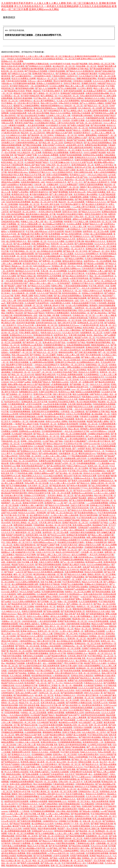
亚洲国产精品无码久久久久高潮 (80, 407)
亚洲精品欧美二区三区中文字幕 (90, 323)
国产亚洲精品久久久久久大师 (66, 399)
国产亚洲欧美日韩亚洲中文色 (76, 387)
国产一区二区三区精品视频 (90, 550)
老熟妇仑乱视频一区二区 (89, 762)
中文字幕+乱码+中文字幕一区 (17, 515)
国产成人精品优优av (99, 313)
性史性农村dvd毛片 (12, 402)
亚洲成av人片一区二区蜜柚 (12, 61)
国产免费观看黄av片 (42, 246)
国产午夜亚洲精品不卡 (53, 111)
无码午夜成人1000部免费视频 (14, 846)
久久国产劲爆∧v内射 (28, 540)
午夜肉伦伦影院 (59, 76)
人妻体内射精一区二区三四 (46, 325)
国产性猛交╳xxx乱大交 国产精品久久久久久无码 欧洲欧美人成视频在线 (34, 572)
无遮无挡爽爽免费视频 (106, 446)
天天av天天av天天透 (26, 325)
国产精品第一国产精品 (48, 858)
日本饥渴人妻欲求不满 (52, 451)
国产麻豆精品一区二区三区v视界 (96, 330)
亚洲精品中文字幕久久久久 (40, 172)
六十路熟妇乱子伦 (49, 150)
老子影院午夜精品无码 (19, 86)
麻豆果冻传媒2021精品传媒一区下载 (41, 214)
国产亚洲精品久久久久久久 (19, 755)
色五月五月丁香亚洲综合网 (13, 165)
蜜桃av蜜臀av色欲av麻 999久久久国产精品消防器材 (29, 384)
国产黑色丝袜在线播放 (101, 592)
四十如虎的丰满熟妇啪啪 (80, 826)
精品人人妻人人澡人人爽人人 (42, 283)
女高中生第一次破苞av (31, 150)
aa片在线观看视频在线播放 (63, 199)
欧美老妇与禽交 (27, 185)
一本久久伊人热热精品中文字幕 (93, 288)
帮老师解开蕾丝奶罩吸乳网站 (65, 310)
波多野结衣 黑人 (61, 335)
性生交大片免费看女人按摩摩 (24, 78)
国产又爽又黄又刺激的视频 (86, 352)
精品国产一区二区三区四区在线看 (43, 520)
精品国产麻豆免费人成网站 (98, 421)
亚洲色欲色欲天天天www (69, 325)
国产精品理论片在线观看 (49, 740)
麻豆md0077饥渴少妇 (73, 476)
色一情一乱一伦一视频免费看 (71, 685)
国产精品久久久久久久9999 (90, 212)
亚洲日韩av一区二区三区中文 (73, 365)
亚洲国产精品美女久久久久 (101, 856)
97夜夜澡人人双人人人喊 (42, 634)
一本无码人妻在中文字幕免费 (49, 212)
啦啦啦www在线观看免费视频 (88, 392)
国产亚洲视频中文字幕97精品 (77, 69)
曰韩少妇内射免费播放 (16, 214)
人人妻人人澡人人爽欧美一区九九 (28, 180)
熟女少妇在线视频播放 (103, 478)
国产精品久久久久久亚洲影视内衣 (80, 71)
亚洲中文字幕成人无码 (72, 732)
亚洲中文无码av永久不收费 (32, 328)
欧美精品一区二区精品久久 (105, 148)
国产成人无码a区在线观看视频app (98, 143)
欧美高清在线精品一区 (72, 293)
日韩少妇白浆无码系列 (27, 301)
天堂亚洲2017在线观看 (83, 81)
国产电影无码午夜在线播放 (90, 737)
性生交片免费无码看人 (75, 794)
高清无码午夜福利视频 (23, 98)
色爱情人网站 (57, 286)
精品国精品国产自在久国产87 (67, 288)
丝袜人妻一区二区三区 (92, 821)
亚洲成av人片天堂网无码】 (35, 495)
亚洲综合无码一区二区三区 (101, 222)
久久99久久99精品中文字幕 (61, 409)
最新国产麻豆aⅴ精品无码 (46, 375)
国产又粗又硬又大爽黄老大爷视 (35, 236)
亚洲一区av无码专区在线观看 (33, 439)
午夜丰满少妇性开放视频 (17, 81)
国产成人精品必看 (41, 643)
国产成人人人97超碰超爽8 (46, 88)
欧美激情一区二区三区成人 (80, 801)
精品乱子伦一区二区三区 (29, 703)
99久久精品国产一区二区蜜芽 (70, 579)
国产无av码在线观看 (64, 727)
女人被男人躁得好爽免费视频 (96, 111)
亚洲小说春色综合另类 (93, 594)
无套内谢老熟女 (48, 320)
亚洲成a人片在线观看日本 (93, 293)
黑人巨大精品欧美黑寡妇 (87, 402)
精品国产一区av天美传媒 (68, 829)
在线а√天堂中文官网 (45, 567)
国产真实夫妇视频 (98, 125)
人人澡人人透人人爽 (78, 227)
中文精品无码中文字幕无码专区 (92, 634)
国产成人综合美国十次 (72, 705)
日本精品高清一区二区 (21, 372)
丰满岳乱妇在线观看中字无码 (84, 303)
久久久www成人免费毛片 (19, 819)
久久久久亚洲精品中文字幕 (27, 685)
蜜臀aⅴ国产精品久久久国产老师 (59, 133)
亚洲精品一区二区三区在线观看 (102, 636)
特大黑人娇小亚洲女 (100, 389)
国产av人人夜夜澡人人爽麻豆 (92, 103)
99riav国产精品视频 (80, 64)
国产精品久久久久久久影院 (39, 286)
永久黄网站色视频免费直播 (93, 350)
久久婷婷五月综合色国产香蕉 (65, 372)
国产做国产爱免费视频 (59, 192)
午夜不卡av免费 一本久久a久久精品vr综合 (57, 816)
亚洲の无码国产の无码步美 (54, 145)
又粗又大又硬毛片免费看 (49, 562)
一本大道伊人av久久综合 (64, 690)
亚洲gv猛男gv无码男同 (29, 858)
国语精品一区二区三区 (53, 328)
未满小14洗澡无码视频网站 (105, 172)
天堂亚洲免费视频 (12, 713)
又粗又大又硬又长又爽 (80, 505)
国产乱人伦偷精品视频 (67, 88)
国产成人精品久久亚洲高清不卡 (97, 182)
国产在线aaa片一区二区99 (99, 251)
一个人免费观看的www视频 (102, 730)
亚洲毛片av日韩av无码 (11, 631)
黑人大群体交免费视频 (50, 700)
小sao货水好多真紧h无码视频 (55, 404)
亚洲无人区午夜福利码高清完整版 (73, 745)
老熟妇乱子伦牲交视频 (23, 93)
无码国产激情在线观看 (79, 856)
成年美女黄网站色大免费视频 (13, 853)
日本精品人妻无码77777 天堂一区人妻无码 (72, 824)
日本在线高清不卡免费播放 (93, 268)
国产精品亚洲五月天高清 (15, 91)
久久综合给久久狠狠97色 (104, 708)
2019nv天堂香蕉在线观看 (49, 298)
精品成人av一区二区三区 (47, 78)
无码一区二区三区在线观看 (28, 148)
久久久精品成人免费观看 (48, 155)
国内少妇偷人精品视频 (81, 626)
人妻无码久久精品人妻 (45, 338)
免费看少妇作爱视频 (56, 713)
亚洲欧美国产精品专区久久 (44, 74)
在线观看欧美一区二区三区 (91, 333)
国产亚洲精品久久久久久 (89, 209)
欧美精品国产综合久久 (56, 604)
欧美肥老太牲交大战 (20, 194)
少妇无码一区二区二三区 (31, 347)
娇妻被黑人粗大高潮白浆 (31, 389)
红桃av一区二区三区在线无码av (26, 816)
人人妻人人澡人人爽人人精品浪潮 (64, 515)
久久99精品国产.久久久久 (53, 180)
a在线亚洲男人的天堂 (75, 145)
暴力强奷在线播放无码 (39, 194)
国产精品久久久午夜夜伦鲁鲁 (51, 841)
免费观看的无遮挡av (55, 589)
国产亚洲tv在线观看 (22, 217)
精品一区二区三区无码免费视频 (46, 861)
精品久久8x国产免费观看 (102, 624)
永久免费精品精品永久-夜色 (88, 362)
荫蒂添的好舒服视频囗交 (65, 831)
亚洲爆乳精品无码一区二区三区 (63, 789)
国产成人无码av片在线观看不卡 (40, 118)
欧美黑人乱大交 (51, 838)
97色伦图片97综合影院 (58, 481)
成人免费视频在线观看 (93, 750)
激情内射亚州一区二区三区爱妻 (75, 468)
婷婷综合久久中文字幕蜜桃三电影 (89, 787)
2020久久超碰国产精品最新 (95, 153)
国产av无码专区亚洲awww (53, 259)
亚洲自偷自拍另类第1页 (43, 335)
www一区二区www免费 (81, 389)
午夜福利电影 (39, 525)
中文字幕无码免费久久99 (87, 518)
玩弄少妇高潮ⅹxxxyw (42, 266)
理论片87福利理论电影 (63, 81)
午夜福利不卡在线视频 (89, 416)
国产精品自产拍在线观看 (12, 64)
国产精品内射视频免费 (75, 836)
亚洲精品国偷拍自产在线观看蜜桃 (36, 866)
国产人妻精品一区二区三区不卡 (46, 93)
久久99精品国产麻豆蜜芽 (87, 74)
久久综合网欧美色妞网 (99, 177)
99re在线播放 (53, 268)
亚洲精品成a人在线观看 (67, 108)
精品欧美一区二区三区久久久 (101, 653)
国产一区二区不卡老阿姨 (74, 503)
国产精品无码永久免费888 (73, 98)
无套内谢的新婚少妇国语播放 (78, 624)
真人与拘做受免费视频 (68, 688)
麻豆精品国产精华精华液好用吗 (14, 493)
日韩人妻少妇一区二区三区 (82, 281)
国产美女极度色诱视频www (104, 449)
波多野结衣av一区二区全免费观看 (98, 261)
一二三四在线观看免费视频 (97, 503)
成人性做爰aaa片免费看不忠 (95, 91)
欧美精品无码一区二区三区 (37, 318)
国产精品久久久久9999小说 (19, 419)
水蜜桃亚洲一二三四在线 (58, 278)
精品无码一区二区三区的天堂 (33, 133)
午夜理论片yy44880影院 (99, 318)
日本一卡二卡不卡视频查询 (91, 301)
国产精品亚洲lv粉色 (58, 486)
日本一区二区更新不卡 (17, 690)
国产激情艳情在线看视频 (73, 451)
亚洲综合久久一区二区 (86, 239)
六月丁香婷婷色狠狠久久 (92, 229)
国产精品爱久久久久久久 (26, 528)
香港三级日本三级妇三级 (89, 829)
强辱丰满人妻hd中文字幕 (54, 305)
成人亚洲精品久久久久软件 (35, 281)
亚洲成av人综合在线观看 (51, 646)
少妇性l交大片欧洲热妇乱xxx (37, 478)
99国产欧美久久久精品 (99, 394)
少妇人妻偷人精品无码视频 (67, 811)
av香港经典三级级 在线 (43, 737)
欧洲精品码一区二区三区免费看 (89, 668)
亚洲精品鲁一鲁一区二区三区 (72, 861)
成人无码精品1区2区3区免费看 (50, 251)
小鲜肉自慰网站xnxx (28, 641)
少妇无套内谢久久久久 (65, 661)
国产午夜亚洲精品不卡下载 (50, 750)
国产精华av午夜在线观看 (77, 486)
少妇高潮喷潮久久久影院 (60, 303)
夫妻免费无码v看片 (34, 663)
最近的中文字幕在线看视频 (74, 537)
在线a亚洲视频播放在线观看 (79, 345)
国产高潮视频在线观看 (23, 668)
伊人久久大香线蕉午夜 (96, 658)
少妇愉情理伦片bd (50, 821)
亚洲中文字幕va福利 (69, 666)
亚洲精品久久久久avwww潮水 (53, 624)
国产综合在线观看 (43, 254)
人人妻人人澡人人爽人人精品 (54, 456)
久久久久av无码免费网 (89, 379)
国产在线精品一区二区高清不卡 (19, 394)
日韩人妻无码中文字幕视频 (94, 320)
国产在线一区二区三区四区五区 (89, 123)
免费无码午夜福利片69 (39, 192)
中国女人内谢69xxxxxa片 (93, 291)
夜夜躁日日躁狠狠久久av (77, 653)
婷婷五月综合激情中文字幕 (96, 214)
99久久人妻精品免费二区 (31, 224)
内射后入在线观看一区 (23, 397)
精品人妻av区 (74, 429)
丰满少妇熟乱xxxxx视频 (70, 357)
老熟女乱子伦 (108, 737)
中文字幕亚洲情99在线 (100, 814)
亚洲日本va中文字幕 (83, 167)
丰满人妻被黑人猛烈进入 (29, 333)
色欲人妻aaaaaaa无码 (20, 355)
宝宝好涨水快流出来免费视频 (18, 202)
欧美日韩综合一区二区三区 (48, 436)
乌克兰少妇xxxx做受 (63, 698)
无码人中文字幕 (87, 851)
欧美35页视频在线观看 (20, 190)
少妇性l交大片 (72, 76)
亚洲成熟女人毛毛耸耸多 (93, 599)
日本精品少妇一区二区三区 (84, 315)
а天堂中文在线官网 (56, 231)
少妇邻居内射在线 (29, 621)
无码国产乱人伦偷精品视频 (72, 584)
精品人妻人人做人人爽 (75, 86)
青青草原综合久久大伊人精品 (56, 340)
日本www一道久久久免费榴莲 (40, 81)
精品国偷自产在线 (100, 525)
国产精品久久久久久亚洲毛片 (33, 498)
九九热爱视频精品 (91, 375)
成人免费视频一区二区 (25, 648)
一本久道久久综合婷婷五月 (70, 350)
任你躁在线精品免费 (18, 113)
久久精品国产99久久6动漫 (53, 658)
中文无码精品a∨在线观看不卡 (68, 540)
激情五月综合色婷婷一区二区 (60, 491)
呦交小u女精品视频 (81, 394)
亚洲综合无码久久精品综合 (82, 676)
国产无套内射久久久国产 (32, 547)
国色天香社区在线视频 (19, 362)
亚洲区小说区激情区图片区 (25, 545)
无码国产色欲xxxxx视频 (59, 708)
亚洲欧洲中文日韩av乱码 (65, 362)
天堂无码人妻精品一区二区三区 (61, 495)
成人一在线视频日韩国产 (53, 663)
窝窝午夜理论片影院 (101, 219)
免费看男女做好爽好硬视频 (33, 69)
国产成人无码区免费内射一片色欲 (75, 234)
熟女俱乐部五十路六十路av (79, 848)
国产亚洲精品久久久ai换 (66, 74)
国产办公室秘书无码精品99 (30, 666)
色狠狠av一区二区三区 (11, 621)
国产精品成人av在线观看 (94, 264)
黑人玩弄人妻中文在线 (50, 204)
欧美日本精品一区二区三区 (13, 162)
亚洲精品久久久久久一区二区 (33, 471)
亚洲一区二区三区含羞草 (20, 569)
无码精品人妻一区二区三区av (64, 266)
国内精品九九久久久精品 (95, 98)
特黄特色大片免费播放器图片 (58, 313)
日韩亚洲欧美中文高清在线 (81, 772)
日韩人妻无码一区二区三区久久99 (28, 370)
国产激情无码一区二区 (97, 298)
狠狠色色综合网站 (66, 352)
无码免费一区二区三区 (34, 305)
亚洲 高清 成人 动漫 (63, 377)
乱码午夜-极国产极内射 (107, 476)
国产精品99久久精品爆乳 (95, 426)
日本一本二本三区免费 (61, 493)
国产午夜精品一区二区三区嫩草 (43, 355)
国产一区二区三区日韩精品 (62, 167)
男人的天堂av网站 (19, 379)
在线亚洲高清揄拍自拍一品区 (33, 182)
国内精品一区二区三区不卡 (25, 128)
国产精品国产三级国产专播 (26, 155)
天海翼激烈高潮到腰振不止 (55, 345)
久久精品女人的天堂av (34, 757)
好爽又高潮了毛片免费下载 (36, 278)
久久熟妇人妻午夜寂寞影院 (92, 540)
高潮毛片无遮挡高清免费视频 (91, 185)
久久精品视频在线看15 (53, 256)
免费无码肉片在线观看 (23, 525)
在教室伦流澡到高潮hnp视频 (97, 93)
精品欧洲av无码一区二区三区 (76, 128)
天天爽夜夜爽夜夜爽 (17, 404)
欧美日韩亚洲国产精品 (29, 261)
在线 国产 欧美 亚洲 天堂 (93, 567)
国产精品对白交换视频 (39, 678)
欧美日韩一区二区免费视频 (17, 518)
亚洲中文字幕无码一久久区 (105, 616)
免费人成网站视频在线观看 (98, 537)
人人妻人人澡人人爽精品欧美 (73, 530)
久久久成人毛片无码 (71, 333)
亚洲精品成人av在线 (43, 197)
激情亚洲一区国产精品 (66, 606)
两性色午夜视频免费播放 (42, 209)
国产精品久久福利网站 (75, 259)
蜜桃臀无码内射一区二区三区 (71, 838)
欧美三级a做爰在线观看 (102, 819)
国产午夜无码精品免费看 (15, 653)
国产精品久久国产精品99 (34, 313)
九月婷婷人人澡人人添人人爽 (58, 115)
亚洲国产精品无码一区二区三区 (75, 523)
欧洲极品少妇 (23, 268)
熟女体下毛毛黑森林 (74, 231)
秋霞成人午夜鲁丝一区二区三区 (48, 120)
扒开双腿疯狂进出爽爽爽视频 (72, 560)
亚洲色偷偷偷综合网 (53, 806)
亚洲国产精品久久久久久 (58, 826)
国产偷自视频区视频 (94, 577)
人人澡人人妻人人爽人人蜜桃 (31, 229)
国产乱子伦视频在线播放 (17, 486)
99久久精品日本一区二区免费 (90, 108)
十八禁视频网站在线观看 (100, 387)
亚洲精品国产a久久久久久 (43, 831)
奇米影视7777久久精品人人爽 (76, 222)
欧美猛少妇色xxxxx (29, 631)
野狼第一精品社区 (34, 91)
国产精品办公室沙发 (29, 725)
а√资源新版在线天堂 (17, 231)
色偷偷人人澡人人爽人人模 (32, 222)
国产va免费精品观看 (35, 340)
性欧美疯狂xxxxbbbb (60, 382)
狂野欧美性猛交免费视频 (53, 387)
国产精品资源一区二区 (85, 831)
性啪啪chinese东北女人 (83, 478)
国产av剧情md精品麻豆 (49, 454)
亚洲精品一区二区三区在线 (56, 488)
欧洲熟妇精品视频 (25, 856)
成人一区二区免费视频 (54, 222)
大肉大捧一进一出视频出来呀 (46, 185)
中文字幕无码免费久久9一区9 (74, 863)
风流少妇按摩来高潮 (62, 446)
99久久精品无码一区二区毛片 (94, 732)
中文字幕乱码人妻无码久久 (59, 281)
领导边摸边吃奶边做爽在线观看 (94, 101)
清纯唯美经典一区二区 (33, 111)
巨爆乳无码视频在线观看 (85, 160)
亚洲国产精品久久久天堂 (65, 239)
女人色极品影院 (88, 804)
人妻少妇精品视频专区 (78, 439)
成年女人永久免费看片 (60, 616)
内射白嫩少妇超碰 (37, 421)
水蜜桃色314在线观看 (39, 801)
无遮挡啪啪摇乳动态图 (95, 118)
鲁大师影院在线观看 (46, 661)
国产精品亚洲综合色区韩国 (99, 717)
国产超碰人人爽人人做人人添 (93, 357)
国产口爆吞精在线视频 (84, 244)
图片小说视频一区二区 (37, 241)
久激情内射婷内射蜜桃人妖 (27, 143)
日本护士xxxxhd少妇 (92, 444)
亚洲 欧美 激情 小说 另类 (36, 535)
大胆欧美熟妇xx (26, 101)
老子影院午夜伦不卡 (60, 197)
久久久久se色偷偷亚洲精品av (98, 565)
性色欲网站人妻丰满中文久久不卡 (51, 794)
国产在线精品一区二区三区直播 (50, 128)
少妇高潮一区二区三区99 (57, 471)
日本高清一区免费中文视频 (74, 120)
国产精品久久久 (84, 483)
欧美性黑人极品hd (29, 762)
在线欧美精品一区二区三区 (97, 365)
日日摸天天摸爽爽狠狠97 (55, 229)
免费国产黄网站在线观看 (29, 717)
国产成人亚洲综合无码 (56, 466)
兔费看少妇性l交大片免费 (97, 140)
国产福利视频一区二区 (79, 384)
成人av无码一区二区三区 (67, 762)
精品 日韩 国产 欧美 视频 (75, 614)
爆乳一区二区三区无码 (23, 574)
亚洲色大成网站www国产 (78, 138)
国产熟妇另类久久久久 (25, 288)
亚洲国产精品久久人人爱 (93, 224)
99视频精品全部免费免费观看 (22, 782)
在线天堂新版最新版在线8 (69, 804)
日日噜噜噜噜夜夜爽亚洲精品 (70, 742)
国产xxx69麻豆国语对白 (22, 76)
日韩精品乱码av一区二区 (73, 646)
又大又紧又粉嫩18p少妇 (60, 162)
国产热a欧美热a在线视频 (71, 671)
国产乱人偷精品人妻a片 (73, 111)
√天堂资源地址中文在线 (95, 86)
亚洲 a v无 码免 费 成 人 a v (54, 508)
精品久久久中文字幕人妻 (35, 175)
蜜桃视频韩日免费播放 (52, 732)
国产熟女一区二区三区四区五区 (68, 360)
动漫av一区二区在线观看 (68, 602)
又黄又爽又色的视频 (77, 335)
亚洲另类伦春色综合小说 (46, 323)
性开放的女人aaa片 (78, 175)
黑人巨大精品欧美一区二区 (30, 130)
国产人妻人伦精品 (17, 597)
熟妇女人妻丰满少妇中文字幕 (47, 530)
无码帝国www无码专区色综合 (54, 138)
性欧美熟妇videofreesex (43, 399)
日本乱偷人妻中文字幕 (14, 495)
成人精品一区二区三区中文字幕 (45, 202)
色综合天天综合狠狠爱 (94, 572)
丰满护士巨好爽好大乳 (106, 160)
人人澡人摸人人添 (39, 826)
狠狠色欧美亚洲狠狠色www (52, 106)
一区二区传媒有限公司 (39, 86)
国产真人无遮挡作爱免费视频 (42, 377)
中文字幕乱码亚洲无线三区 (25, 458)
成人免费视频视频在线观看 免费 (25, 584)
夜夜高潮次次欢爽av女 (11, 680)
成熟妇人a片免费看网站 (82, 219)
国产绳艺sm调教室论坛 (23, 108)
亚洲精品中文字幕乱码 (74, 143)
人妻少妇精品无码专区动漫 (52, 614)
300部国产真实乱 (85, 449)
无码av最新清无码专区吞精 (91, 96)
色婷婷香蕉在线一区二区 (46, 606)
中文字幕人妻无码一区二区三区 (40, 690)
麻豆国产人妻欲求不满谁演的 (46, 249)
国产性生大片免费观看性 (29, 700)
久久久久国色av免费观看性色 (53, 414)
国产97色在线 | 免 (39, 604)
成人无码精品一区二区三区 (87, 661)
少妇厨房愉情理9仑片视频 (15, 118)
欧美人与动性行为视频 (44, 296)
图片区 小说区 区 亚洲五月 (50, 449)
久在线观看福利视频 (33, 732)
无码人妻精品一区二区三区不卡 (72, 249)
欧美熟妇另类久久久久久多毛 (20, 246)
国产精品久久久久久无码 (12, 710)
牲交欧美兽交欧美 (35, 256)
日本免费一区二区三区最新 (62, 254)
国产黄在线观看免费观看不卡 (102, 69)
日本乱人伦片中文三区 (46, 552)
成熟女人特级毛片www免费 (90, 545)
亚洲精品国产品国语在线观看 (73, 93)
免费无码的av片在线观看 (95, 631)
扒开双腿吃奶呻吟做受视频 (24, 83)
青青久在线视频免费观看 (37, 853)
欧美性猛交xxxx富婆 (94, 562)
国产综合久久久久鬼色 (14, 730)
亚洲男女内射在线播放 (49, 560)
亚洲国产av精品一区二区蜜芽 (13, 340)
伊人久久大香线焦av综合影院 (16, 772)
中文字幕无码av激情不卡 (52, 91)
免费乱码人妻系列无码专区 (30, 587)
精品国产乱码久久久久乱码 (23, 565)
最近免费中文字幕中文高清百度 (19, 365)
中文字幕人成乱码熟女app (53, 177)
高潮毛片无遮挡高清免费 (32, 611)
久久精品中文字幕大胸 (75, 241)
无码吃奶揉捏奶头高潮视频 (104, 404)
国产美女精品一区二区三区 (70, 764)
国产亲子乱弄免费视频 (51, 234)
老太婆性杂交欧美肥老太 (92, 705)
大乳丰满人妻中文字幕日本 (29, 103)
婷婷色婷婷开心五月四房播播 (49, 276)
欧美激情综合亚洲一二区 (93, 742)
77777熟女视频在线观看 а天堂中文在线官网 (86, 456)
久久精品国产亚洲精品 (73, 328)
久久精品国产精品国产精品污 (37, 162)
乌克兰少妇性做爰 (83, 690)
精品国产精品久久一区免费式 (78, 130)
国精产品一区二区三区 (11, 150)
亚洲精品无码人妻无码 (95, 249)
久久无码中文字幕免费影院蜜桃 (19, 399)
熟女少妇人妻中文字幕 (104, 495)
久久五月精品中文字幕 (89, 76)
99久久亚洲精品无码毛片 (63, 172)
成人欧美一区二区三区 (86, 170)
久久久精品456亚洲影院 (53, 476)
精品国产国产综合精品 (76, 140)
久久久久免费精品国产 (69, 185)
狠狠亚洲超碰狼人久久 (101, 345)
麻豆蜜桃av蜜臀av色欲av (104, 162)
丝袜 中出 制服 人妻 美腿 (49, 315)
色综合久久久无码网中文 (89, 372)
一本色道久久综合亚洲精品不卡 (46, 365)
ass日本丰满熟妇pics (99, 431)
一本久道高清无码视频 (35, 125)
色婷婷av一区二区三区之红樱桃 (78, 592)
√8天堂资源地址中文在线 (12, 449)
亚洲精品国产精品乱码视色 (100, 587)
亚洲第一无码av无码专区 (31, 441)
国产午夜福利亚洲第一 (63, 207)
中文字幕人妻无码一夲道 (99, 286)
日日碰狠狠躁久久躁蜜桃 (106, 609)
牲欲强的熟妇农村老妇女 (42, 676)
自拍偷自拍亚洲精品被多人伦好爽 (29, 416)
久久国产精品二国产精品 (53, 441)
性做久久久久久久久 (89, 752)
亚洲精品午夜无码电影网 (74, 347)
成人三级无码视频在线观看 (103, 130)
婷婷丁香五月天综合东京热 (78, 508)
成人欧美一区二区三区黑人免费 (64, 792)
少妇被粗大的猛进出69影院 (99, 434)
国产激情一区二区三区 (68, 550)
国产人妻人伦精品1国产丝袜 (61, 194)
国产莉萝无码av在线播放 (78, 587)
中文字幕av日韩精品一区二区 (47, 671)
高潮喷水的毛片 (76, 153)
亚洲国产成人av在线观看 (51, 468)
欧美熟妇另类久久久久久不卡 (24, 727)
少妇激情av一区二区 (20, 421)
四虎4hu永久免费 (89, 476)
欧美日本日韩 (46, 851)
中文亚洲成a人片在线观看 (96, 273)
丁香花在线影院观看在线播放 (31, 227)
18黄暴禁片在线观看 (17, 125)
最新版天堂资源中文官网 (33, 503)
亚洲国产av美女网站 (20, 192)
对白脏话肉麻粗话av (98, 471)
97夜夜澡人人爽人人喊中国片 (101, 271)
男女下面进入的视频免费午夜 (66, 190)
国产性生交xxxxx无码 (82, 491)
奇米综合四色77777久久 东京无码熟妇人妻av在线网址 (91, 488)
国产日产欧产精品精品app (32, 537)
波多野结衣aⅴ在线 (93, 713)
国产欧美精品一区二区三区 (13, 488)
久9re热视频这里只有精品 (45, 123)
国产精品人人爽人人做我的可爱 (101, 535)
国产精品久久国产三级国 (65, 170)
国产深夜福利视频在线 (95, 614)
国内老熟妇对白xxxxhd (11, 259)
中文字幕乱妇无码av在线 (98, 735)
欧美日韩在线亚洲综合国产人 (34, 466)
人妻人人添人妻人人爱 (27, 745)
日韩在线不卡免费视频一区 (23, 843)
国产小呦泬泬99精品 (28, 436)
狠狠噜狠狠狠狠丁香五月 (41, 217)
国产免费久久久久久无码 (12, 829)
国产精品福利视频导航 (80, 814)
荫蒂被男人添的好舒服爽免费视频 (94, 429)
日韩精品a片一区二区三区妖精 (51, 747)
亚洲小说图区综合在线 (83, 172)
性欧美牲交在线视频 (77, 421)
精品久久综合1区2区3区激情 (13, 66)
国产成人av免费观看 (22, 244)
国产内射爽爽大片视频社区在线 (36, 64)
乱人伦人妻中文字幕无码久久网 (96, 150)
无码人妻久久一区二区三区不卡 (58, 626)
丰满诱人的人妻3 (13, 69)
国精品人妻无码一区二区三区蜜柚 (102, 574)
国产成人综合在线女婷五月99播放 (31, 115)
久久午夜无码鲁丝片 (49, 764)
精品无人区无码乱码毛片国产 (17, 283)
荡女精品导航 (60, 118)
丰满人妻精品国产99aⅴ (41, 244)
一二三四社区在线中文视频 (62, 157)
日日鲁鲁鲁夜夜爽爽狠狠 (20, 412)
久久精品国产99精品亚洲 (22, 434)
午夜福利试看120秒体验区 (82, 115)
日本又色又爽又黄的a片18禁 (29, 320)
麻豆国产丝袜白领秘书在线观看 (74, 298)
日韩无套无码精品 (9, 451)
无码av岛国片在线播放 (96, 192)
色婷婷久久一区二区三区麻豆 (70, 150)
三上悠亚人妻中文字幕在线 (84, 207)
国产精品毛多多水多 (28, 273)
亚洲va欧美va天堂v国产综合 (77, 177)
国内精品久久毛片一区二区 (104, 629)
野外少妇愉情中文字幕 (74, 663)
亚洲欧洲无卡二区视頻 (48, 685)
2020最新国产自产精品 (76, 342)
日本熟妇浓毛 (66, 315)
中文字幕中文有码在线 (70, 752)
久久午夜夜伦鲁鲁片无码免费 (98, 120)
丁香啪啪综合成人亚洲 (85, 843)
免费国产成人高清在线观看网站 (81, 680)
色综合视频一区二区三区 (86, 66)
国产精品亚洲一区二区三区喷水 (41, 135)
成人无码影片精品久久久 (17, 241)
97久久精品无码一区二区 (69, 96)
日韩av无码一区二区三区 (84, 217)
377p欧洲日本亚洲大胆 (11, 133)
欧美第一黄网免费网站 (88, 135)
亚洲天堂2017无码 (70, 212)
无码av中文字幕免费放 (11, 537)
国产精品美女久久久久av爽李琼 (30, 636)
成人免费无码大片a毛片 (40, 515)
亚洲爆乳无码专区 (89, 83)
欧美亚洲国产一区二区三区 (68, 187)
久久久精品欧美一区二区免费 (24, 293)
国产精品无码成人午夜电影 (99, 589)
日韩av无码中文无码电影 (69, 103)
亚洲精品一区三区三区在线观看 (36, 409)
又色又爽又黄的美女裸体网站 (80, 404)
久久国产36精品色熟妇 (48, 804)
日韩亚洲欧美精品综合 (85, 784)
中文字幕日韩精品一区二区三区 (23, 251)
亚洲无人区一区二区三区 (98, 466)
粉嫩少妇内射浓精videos (84, 557)
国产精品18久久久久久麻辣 (75, 574)
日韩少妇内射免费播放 (46, 528)
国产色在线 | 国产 (69, 449)
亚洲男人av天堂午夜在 (104, 165)
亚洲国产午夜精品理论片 (92, 648)
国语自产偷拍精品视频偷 (75, 747)
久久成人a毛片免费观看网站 (68, 101)
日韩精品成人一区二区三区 (66, 135)
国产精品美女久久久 (91, 764)
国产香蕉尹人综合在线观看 (79, 481)
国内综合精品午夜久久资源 (13, 175)
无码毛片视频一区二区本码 (30, 456)
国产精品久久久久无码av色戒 (37, 160)
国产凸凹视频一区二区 (47, 602)
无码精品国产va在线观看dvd (90, 528)
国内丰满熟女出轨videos (18, 172)
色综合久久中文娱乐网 (74, 683)
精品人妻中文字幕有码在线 (29, 614)
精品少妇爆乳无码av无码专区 (20, 310)
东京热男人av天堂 (101, 703)
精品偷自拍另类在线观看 (75, 796)
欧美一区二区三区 (46, 769)
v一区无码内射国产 (63, 283)
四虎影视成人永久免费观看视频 (56, 153)
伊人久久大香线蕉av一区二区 (61, 629)
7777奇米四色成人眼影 (24, 473)
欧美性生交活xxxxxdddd (59, 236)
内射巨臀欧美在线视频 (66, 843)
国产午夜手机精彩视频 (25, 120)
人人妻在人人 (23, 167)
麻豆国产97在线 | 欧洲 (22, 826)
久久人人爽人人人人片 (76, 118)
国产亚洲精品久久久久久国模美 (39, 66)
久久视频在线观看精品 (35, 488)
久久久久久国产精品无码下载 (18, 239)
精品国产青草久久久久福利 (75, 256)
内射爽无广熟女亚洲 (15, 313)
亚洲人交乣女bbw (9, 619)
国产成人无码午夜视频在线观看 (102, 138)
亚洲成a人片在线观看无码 (96, 542)
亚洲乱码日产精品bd (15, 111)
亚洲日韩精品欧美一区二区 (83, 165)
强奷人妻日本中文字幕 (67, 323)
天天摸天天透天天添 (69, 545)
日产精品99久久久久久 (29, 804)
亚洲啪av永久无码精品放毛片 (96, 584)
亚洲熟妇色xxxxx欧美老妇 (32, 345)
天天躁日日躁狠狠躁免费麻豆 (97, 259)
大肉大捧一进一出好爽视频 (54, 130)
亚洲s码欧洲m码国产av (92, 296)
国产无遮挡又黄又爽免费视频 (29, 821)
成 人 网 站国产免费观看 (67, 528)
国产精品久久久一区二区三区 (96, 106)
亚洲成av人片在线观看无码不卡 (49, 83)
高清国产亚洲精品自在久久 (103, 481)
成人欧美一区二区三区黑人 (104, 678)
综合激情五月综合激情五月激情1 (70, 214)
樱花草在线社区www (87, 454)
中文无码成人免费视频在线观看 (70, 375)
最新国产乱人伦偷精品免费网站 (27, 106)
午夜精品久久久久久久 (93, 683)
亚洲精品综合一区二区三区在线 (69, 320)
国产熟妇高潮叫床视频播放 (37, 653)
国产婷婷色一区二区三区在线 (30, 426)
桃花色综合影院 (31, 730)
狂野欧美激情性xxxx (67, 78)
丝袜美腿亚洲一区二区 (68, 454)
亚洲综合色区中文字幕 (54, 69)
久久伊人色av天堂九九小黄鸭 (98, 796)
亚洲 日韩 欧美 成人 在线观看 (53, 703)
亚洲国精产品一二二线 (54, 503)
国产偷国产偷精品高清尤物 (56, 429)
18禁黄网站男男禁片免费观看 (59, 219)
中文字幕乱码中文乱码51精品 (29, 387)
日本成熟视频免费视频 (86, 463)
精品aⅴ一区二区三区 (38, 268)
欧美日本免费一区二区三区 (16, 256)
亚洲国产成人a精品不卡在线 (27, 424)
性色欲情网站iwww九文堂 (13, 160)
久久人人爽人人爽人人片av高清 (63, 483)
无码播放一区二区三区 (89, 424)
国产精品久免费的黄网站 (100, 468)
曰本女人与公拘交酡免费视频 (57, 227)
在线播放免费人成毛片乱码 (75, 458)
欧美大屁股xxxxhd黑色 (32, 407)
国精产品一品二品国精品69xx (65, 209)
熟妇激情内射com (52, 416)
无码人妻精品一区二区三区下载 (102, 64)
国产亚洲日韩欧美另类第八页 (73, 611)
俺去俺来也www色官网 (68, 722)
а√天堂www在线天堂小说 (59, 853)
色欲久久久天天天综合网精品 (42, 170)
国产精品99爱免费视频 (39, 518)
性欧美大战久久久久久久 (51, 333)
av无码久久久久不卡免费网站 (20, 643)
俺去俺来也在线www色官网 (38, 557)
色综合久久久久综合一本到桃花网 (54, 148)
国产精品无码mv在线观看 (79, 846)
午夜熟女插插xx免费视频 (17, 708)
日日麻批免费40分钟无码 (105, 557)
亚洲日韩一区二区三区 (77, 639)
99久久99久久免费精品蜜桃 (32, 140)
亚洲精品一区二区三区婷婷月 (94, 858)
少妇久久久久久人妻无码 (100, 384)
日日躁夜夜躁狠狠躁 (75, 426)
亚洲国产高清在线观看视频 (71, 155)
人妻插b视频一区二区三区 (84, 698)
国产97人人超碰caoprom (81, 777)
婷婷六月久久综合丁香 (11, 140)
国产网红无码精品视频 (32, 145)
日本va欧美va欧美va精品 (15, 219)
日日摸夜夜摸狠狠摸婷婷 (52, 431)
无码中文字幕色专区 (72, 83)
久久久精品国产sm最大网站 (52, 796)
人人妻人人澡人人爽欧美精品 (69, 330)
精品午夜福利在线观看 (47, 829)
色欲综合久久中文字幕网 (26, 555)
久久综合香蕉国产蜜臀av (71, 599)
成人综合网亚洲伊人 (100, 690)
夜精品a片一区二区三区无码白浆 (93, 190)
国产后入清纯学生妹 (46, 301)
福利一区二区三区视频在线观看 (74, 434)
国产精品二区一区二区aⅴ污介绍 (99, 180)
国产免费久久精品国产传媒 (79, 125)
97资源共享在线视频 (57, 71)
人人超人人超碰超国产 (43, 310)
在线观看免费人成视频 (79, 197)
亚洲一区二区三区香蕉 (19, 377)
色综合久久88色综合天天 (56, 182)
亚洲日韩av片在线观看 (81, 113)
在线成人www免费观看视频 (42, 190)
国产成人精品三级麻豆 (64, 338)
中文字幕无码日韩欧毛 (72, 582)
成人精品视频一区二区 (101, 414)
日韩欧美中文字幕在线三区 (27, 550)
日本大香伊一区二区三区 (38, 486)
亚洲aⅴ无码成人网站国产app (22, 197)
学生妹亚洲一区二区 (48, 424)
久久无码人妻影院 (85, 88)
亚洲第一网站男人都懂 (24, 296)
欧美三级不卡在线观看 (97, 370)
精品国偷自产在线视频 (16, 663)
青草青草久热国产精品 (24, 123)
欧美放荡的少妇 (81, 866)
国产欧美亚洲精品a (101, 510)
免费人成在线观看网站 (27, 594)
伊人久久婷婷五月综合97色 (29, 468)
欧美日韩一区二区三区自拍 (13, 71)
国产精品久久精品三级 (27, 276)
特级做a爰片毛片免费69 (31, 138)
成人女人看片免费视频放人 (45, 101)
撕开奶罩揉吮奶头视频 (25, 88)
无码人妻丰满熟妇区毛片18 (66, 673)
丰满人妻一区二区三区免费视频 (54, 271)
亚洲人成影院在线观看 (25, 254)
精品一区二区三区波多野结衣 (102, 276)
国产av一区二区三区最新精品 (73, 562)
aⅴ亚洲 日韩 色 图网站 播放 (70, 858)
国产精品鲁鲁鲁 (105, 759)
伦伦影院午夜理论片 (82, 133)
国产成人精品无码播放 (84, 495)
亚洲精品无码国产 (93, 347)
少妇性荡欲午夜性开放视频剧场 (83, 532)
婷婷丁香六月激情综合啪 (91, 355)
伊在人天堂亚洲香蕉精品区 (13, 199)
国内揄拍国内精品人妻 (91, 671)
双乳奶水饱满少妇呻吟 (70, 740)
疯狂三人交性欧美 (106, 266)
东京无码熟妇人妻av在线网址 (86, 194)
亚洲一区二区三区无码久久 (90, 673)
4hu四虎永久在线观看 (60, 772)
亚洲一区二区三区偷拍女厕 (62, 866)
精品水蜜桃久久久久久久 (95, 241)
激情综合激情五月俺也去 (73, 261)
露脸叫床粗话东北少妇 (45, 288)
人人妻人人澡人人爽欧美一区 (72, 631)
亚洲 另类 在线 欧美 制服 (29, 705)
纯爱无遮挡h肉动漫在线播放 (16, 520)
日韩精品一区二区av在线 (12, 407)
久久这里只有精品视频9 (78, 271)
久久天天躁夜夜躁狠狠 (88, 602)
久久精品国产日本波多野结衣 (37, 303)
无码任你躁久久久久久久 (73, 767)
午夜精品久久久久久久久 (96, 202)
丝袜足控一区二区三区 (74, 106)
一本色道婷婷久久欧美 (42, 76)
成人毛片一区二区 (64, 609)
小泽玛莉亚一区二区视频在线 (73, 412)
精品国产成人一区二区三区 (91, 569)
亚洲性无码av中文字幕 (43, 394)
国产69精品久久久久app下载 (20, 74)
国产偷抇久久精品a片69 (53, 444)
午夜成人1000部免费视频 (78, 757)
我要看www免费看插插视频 (23, 291)
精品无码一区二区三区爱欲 (21, 207)
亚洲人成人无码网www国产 (27, 693)
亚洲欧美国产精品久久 (42, 382)
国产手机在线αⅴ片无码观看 (36, 71)
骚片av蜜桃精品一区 (49, 96)
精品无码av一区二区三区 (75, 180)
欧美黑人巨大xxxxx (9, 426)
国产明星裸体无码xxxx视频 (103, 113)
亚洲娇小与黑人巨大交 (48, 550)
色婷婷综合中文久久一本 (94, 451)
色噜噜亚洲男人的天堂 (21, 752)
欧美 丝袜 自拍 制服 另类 (75, 658)
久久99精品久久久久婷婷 (17, 135)
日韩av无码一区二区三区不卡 (58, 165)
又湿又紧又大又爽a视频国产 (76, 441)
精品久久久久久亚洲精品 (61, 113)
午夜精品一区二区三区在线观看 (103, 197)
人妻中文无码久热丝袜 (66, 123)
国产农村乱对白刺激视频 (73, 750)
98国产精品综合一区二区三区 (17, 308)
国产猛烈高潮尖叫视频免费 (72, 693)
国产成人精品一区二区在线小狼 (69, 473)
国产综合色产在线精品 (11, 764)
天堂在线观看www (16, 757)
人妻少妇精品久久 (43, 157)
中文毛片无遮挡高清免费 (20, 209)
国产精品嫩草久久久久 (16, 318)
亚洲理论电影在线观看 (59, 678)
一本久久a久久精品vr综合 (97, 175)
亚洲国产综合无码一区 (104, 500)
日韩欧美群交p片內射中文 (55, 140)
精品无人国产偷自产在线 (35, 165)
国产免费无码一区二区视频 (50, 261)
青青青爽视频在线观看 (107, 157)
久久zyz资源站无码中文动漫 (31, 508)
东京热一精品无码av (95, 335)
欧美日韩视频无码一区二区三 (84, 446)
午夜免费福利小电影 (95, 863)
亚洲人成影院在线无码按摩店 (81, 148)
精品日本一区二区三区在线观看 (72, 202)
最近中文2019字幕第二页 (57, 439)
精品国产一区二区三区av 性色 (26, 298)
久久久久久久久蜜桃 (101, 81)
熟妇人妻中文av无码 (49, 103)
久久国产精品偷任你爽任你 (56, 656)
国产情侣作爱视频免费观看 (23, 338)
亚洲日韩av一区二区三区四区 (35, 481)
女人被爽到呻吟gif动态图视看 (42, 362)
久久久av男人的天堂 (49, 264)
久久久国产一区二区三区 (42, 372)
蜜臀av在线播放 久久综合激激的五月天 (83, 367)
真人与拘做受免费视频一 (64, 308)
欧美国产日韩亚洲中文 (16, 535)
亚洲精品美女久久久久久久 (86, 157)
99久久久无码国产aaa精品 (98, 227)
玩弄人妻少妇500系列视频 (39, 113)
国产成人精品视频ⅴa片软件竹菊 (83, 340)
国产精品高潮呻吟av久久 (24, 695)
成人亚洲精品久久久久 (66, 799)
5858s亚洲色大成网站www (70, 268)
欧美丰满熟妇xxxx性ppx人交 (45, 542)
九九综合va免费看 (57, 86)
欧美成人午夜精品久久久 (65, 695)
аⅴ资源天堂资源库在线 (79, 278)
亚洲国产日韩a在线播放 (75, 577)
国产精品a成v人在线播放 (90, 811)
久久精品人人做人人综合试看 (28, 742)
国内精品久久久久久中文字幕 (28, 271)
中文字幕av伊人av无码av (78, 471)
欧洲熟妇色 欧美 (13, 138)
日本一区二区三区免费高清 (101, 508)
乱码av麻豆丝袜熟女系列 (63, 217)
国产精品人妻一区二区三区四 (51, 143)
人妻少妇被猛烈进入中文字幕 (23, 552)
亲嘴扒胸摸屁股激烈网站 (87, 78)
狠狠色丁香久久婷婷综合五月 (92, 187)
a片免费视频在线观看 (60, 384)
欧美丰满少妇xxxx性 (78, 192)
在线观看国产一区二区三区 (21, 352)
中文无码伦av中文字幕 (106, 338)
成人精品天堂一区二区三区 (64, 66)
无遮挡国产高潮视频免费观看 (71, 264)
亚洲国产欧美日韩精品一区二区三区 (72, 621)
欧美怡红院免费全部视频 (100, 128)
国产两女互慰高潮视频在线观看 (19, 249)
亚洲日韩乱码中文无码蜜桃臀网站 (46, 412)
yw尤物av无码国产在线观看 (41, 308)
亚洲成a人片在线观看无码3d (22, 446)
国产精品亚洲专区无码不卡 (19, 604)
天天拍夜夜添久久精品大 (42, 500)
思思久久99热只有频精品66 (89, 310)
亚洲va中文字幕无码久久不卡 (16, 170)
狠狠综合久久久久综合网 (24, 579)
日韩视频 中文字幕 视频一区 (70, 821)
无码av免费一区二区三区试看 (37, 483)
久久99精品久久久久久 (11, 611)
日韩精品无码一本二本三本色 (66, 634)
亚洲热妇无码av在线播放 (93, 155)
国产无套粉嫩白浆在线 (43, 207)
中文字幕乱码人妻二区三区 (95, 767)
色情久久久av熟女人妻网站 (57, 421)
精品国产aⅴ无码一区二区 (85, 338)
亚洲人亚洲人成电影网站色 (21, 784)
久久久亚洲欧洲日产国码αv (80, 710)
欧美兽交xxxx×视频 (67, 392)
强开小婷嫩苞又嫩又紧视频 (21, 350)
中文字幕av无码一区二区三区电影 (47, 98)
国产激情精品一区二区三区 (88, 769)
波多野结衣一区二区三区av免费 (96, 231)
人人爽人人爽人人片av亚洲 (23, 157)
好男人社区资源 (22, 629)
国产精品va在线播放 (108, 764)
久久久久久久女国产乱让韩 (82, 162)
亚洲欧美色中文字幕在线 (50, 584)
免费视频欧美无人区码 (29, 392)
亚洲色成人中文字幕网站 (100, 505)
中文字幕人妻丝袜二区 (41, 792)
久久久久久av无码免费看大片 (62, 160)
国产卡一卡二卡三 (75, 182)
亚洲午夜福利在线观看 (73, 91)
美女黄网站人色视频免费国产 (38, 787)
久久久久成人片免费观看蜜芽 (42, 463)
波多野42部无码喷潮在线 (98, 439)
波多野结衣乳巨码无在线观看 (96, 461)
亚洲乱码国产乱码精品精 (92, 806)
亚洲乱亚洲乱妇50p (49, 742)
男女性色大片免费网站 (34, 429)
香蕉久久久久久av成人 (61, 246)
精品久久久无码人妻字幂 (22, 688)
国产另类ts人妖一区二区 (51, 863)
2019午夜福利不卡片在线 (60, 64)
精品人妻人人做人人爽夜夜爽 (74, 717)
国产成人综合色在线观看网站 (62, 643)
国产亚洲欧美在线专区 (25, 330)
